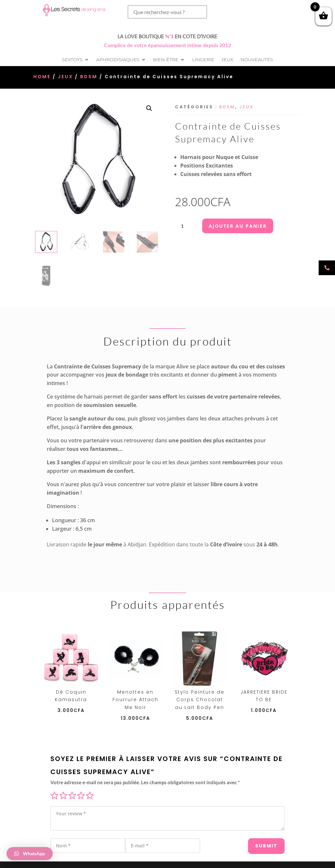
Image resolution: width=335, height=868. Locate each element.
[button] (149, 108)
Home (42, 77)
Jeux (227, 60)
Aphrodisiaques (118, 60)
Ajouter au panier (238, 226)
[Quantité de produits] (185, 226)
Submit (258, 842)
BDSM (89, 77)
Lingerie (203, 60)
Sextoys (72, 60)
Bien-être (166, 60)
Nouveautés (257, 60)
